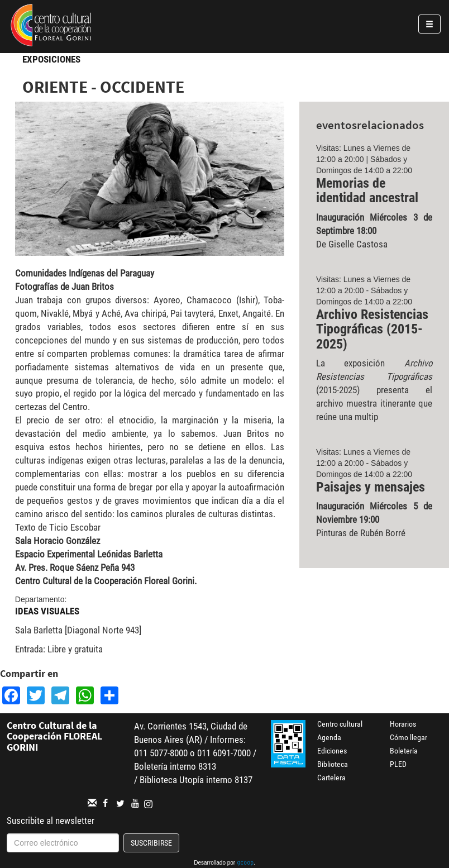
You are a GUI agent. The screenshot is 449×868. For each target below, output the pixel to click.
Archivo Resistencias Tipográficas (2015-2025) (372, 329)
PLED (398, 764)
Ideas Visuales (47, 611)
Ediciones (332, 751)
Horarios (403, 724)
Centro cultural (340, 724)
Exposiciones (51, 59)
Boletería (404, 751)
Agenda (329, 737)
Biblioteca (333, 764)
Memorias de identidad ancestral (367, 190)
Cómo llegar (409, 737)
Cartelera (331, 778)
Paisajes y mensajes (371, 487)
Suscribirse (151, 843)
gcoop (245, 864)
